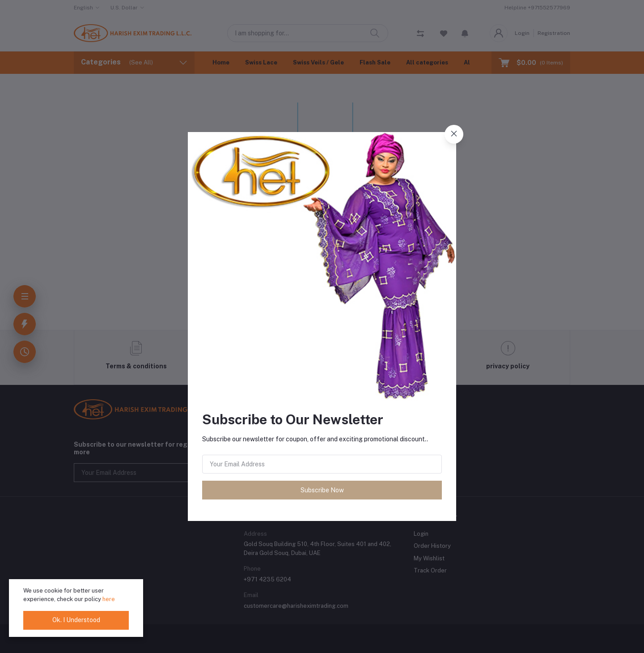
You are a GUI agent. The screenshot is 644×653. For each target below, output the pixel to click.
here (109, 599)
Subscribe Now (322, 490)
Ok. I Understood (76, 620)
